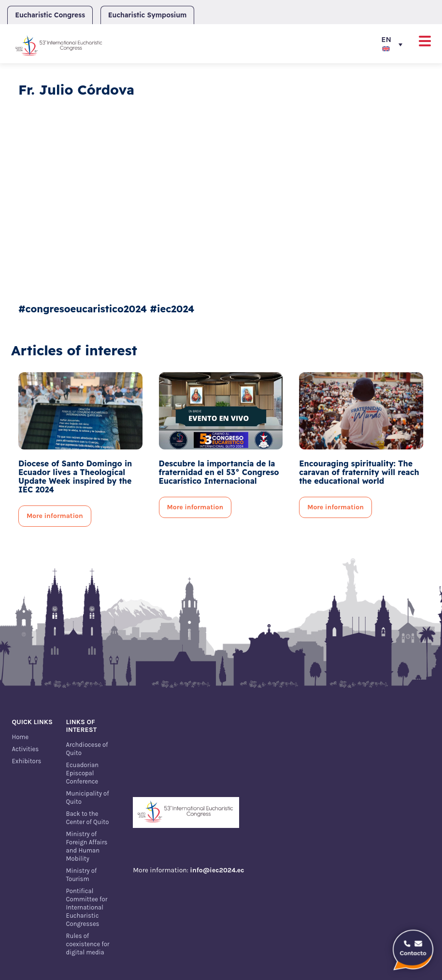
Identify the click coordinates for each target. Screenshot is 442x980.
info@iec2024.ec (217, 870)
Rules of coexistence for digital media (88, 944)
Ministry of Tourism (82, 875)
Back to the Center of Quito (88, 818)
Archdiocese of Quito (87, 749)
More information (55, 516)
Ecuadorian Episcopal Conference (82, 773)
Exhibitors (26, 761)
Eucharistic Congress (50, 15)
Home (20, 737)
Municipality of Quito (88, 798)
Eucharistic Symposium (147, 15)
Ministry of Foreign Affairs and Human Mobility (87, 846)
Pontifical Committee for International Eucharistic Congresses (87, 907)
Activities (25, 749)
